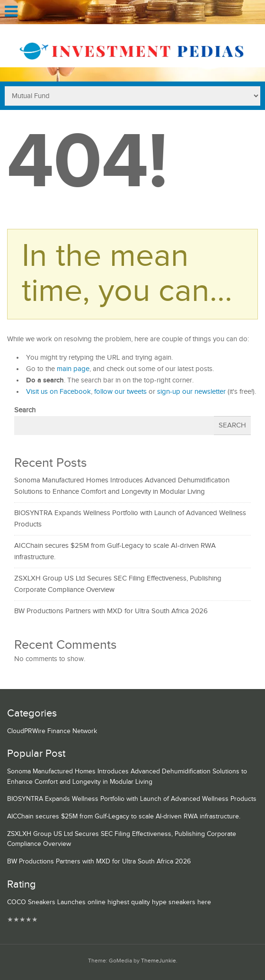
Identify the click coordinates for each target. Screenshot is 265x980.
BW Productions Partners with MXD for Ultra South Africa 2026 (111, 611)
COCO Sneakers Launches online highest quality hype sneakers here (109, 902)
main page (73, 369)
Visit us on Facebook (58, 392)
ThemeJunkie (159, 961)
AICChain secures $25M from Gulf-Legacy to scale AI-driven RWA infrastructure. (124, 817)
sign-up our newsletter (191, 392)
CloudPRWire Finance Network (52, 731)
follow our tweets (120, 392)
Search (25, 410)
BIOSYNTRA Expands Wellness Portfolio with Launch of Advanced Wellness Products (132, 799)
